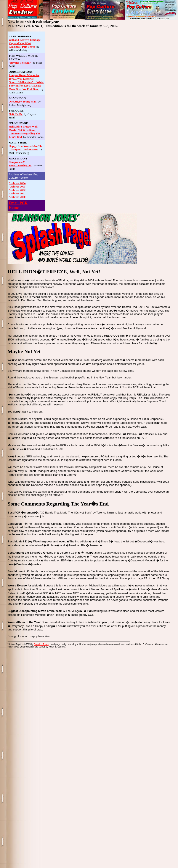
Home (14, 208)
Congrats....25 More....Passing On (20, 164)
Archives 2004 (17, 183)
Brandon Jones (41, 644)
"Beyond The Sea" (20, 63)
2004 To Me (16, 114)
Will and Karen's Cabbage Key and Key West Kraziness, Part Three (25, 43)
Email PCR (18, 203)
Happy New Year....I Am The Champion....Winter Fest (26, 148)
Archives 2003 (17, 187)
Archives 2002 (17, 190)
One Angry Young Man (22, 102)
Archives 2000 (17, 197)
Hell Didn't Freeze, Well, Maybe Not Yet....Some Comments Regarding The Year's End (24, 132)
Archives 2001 (17, 193)
